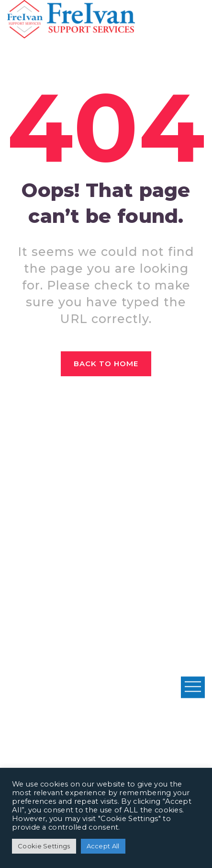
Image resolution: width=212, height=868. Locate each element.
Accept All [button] (103, 846)
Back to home (106, 364)
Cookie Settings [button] (44, 846)
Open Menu (193, 687)
